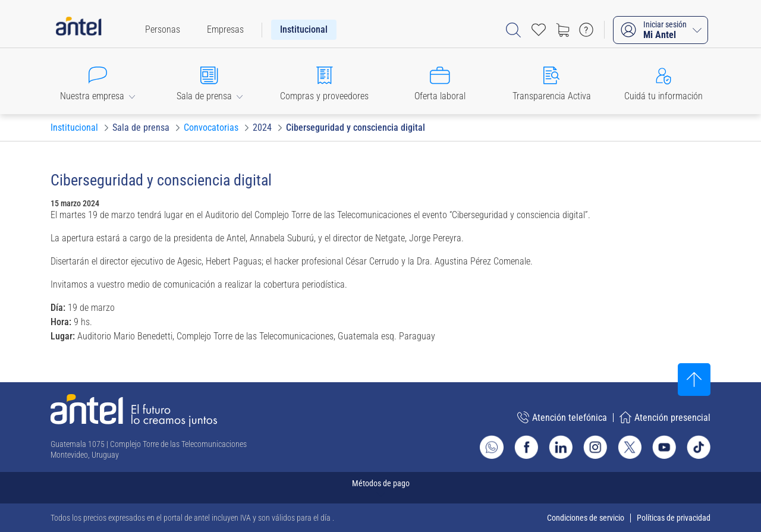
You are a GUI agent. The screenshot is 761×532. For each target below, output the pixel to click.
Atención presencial (665, 417)
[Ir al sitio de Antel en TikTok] (699, 447)
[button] (98, 81)
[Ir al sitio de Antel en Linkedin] (561, 447)
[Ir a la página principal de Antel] (134, 410)
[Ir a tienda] (562, 30)
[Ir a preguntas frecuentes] (586, 30)
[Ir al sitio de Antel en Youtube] (664, 447)
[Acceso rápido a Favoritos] (539, 30)
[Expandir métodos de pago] (380, 488)
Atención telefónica (562, 417)
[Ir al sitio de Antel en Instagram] (595, 447)
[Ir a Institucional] (74, 128)
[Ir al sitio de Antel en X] (630, 447)
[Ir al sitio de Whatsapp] (492, 447)
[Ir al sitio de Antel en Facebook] (526, 447)
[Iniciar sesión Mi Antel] (661, 30)
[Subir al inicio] (694, 380)
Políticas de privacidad (674, 518)
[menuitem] (163, 30)
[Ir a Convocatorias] (211, 128)
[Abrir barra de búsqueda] (513, 30)
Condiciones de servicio (586, 518)
